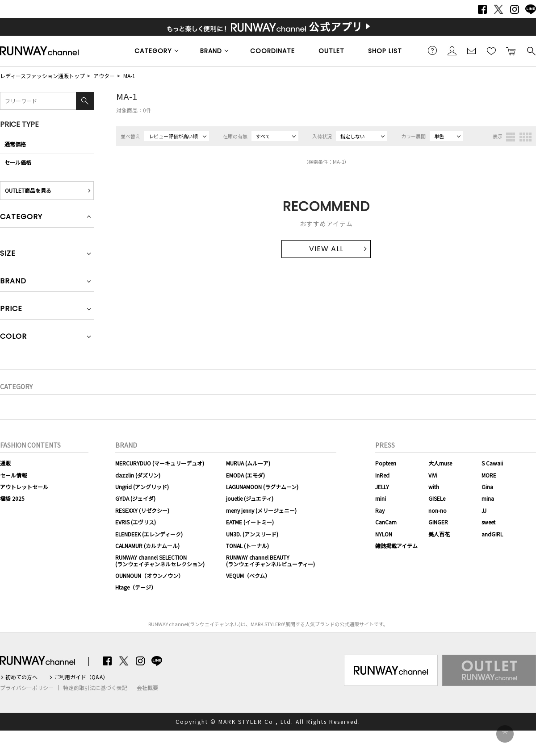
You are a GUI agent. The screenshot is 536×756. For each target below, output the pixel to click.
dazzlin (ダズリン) (138, 475)
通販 (5, 463)
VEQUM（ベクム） (248, 575)
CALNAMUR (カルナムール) (147, 546)
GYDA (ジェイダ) (135, 498)
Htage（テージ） (136, 587)
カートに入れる (511, 50)
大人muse (440, 463)
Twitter (498, 9)
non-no (438, 510)
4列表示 (526, 137)
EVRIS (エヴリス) (136, 522)
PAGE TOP (505, 734)
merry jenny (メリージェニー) (261, 510)
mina (488, 498)
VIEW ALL (326, 249)
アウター (104, 76)
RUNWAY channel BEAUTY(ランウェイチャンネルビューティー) (270, 560)
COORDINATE (272, 51)
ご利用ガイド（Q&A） (81, 677)
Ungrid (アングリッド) (142, 487)
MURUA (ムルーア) (248, 463)
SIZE (8, 254)
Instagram (515, 9)
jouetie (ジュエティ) (250, 498)
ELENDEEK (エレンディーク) (149, 534)
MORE (489, 475)
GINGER (438, 522)
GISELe (437, 498)
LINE (531, 9)
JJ (484, 510)
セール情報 (13, 475)
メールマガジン (472, 50)
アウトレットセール (24, 487)
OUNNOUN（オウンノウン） (149, 575)
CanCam (386, 522)
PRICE (11, 309)
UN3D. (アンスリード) (252, 534)
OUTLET (331, 51)
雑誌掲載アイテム (396, 546)
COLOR (13, 337)
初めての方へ (21, 677)
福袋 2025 (12, 498)
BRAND (211, 51)
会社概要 (147, 688)
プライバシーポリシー (27, 688)
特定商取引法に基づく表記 (95, 688)
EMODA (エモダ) (245, 475)
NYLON (384, 534)
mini (381, 498)
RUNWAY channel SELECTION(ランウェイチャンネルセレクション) (160, 560)
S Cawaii (492, 463)
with (434, 487)
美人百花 (439, 534)
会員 (452, 50)
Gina (487, 487)
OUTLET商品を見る (28, 190)
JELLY (382, 487)
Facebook (482, 9)
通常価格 (15, 144)
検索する (531, 50)
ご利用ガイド (432, 50)
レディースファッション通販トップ (42, 76)
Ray (380, 510)
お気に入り (491, 50)
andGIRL (492, 534)
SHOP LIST (385, 51)
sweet (488, 522)
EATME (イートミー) (250, 522)
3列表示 (511, 137)
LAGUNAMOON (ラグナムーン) (262, 487)
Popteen (386, 463)
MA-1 (129, 76)
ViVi (433, 475)
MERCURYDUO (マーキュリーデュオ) (160, 463)
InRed (382, 475)
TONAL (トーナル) (247, 546)
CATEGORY (153, 51)
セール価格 (18, 162)
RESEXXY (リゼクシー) (142, 510)
